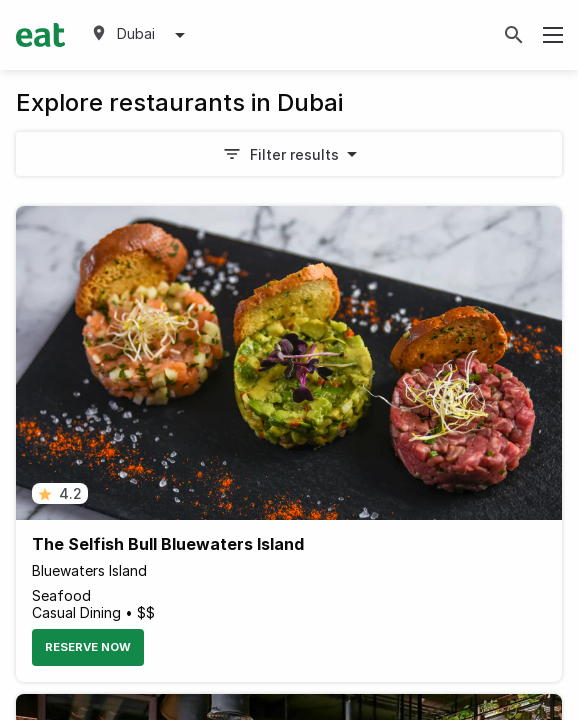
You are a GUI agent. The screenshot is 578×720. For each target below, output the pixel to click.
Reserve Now (88, 647)
